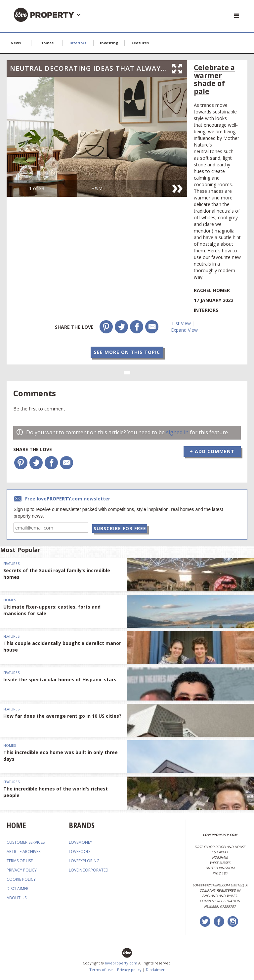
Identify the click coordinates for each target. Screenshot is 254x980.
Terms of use (101, 970)
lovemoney (81, 843)
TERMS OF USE (20, 861)
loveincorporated (89, 870)
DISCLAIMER (18, 889)
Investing (109, 43)
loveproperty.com (121, 963)
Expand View (184, 330)
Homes (47, 43)
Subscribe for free (121, 528)
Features (140, 43)
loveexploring (84, 861)
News (16, 43)
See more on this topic (127, 352)
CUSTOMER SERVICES (26, 843)
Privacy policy (129, 970)
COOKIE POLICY (21, 880)
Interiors (78, 43)
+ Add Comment (212, 451)
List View (181, 323)
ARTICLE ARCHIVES (23, 852)
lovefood (79, 852)
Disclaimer (155, 970)
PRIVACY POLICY (22, 870)
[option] (97, 137)
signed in (177, 432)
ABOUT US (17, 898)
